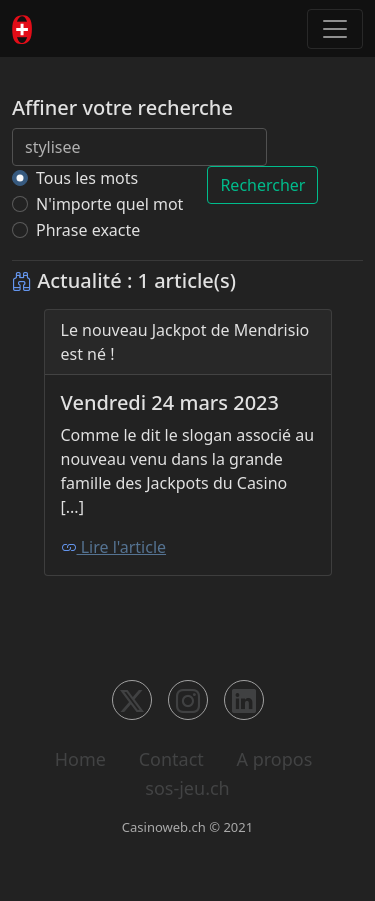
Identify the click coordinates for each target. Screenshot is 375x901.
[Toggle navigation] (335, 29)
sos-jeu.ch (187, 788)
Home (80, 759)
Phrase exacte (88, 230)
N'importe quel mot (109, 204)
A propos (274, 759)
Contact (171, 759)
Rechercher (262, 185)
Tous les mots (87, 178)
